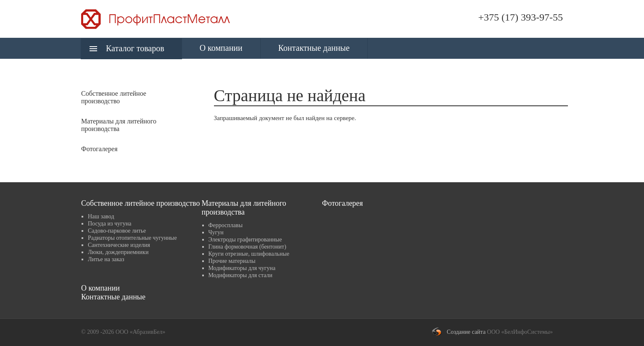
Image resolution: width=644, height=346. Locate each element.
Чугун (216, 232)
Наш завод (101, 216)
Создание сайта (466, 332)
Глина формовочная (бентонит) (247, 247)
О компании (221, 48)
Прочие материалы (232, 261)
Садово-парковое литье (117, 231)
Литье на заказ (106, 259)
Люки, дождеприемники (118, 252)
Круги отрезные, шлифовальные (249, 254)
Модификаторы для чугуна (242, 268)
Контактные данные (314, 48)
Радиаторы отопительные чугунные (132, 238)
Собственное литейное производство (140, 203)
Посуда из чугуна (110, 224)
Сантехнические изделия (119, 245)
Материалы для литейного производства (244, 208)
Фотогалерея (99, 149)
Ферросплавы (226, 225)
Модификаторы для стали (241, 275)
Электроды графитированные (245, 240)
